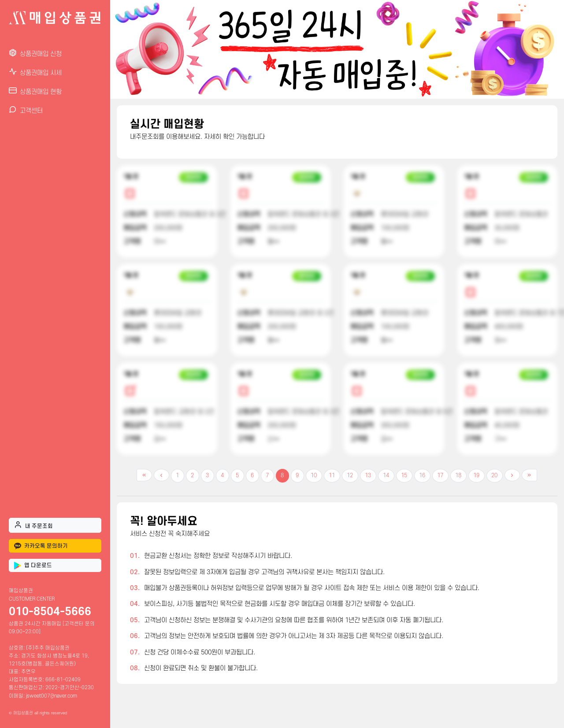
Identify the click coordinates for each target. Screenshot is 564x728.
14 (386, 475)
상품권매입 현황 (35, 91)
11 (332, 475)
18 (458, 475)
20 (494, 475)
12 (350, 475)
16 (422, 475)
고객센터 (26, 110)
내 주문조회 (33, 525)
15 (404, 475)
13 (368, 475)
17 (440, 475)
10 (314, 475)
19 (476, 475)
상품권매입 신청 (35, 53)
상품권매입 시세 (35, 72)
